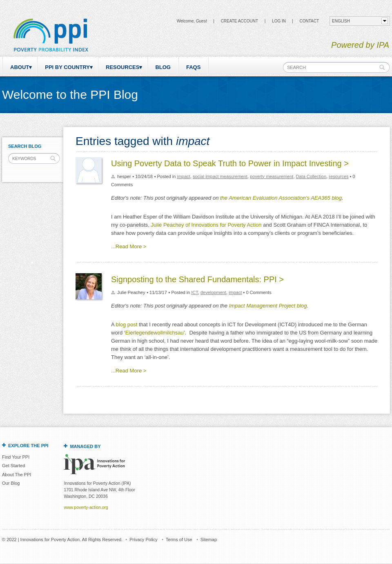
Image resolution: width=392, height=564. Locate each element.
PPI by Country (67, 67)
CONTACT (309, 21)
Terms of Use (179, 539)
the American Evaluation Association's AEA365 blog (281, 198)
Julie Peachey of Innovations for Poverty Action (206, 225)
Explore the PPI (28, 446)
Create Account (239, 21)
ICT (195, 292)
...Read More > (129, 246)
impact (183, 176)
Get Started (13, 466)
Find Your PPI (16, 457)
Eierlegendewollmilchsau (155, 333)
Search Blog (25, 146)
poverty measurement (272, 176)
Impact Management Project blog (268, 306)
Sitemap (209, 539)
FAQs (193, 67)
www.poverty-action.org (86, 507)
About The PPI (17, 475)
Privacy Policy (143, 539)
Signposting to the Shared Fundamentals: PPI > (197, 279)
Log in (279, 21)
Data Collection (311, 176)
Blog (163, 67)
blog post (127, 324)
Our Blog (11, 483)
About (20, 67)
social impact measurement (220, 176)
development (213, 292)
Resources (122, 67)
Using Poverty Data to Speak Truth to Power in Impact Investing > (230, 163)
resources (339, 176)
